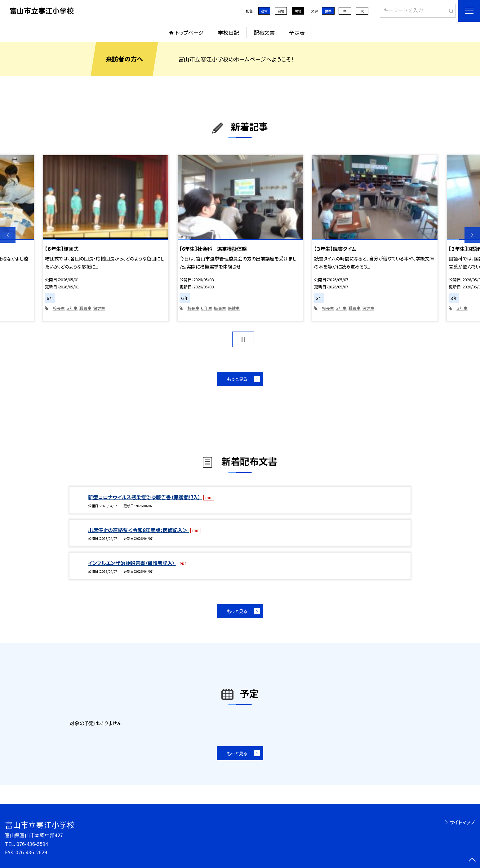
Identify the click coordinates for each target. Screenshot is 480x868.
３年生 (341, 308)
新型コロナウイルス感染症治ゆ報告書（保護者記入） (145, 497)
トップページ (189, 32)
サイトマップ (462, 822)
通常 (264, 11)
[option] (106, 238)
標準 (328, 11)
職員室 (85, 308)
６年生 (72, 308)
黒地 (298, 11)
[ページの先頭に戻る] (472, 860)
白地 (281, 11)
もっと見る (237, 379)
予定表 (297, 32)
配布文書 (264, 32)
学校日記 (229, 32)
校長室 (59, 308)
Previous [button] (8, 235)
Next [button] (472, 235)
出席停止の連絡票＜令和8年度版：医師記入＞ (138, 530)
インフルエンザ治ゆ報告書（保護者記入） (132, 563)
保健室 (99, 308)
